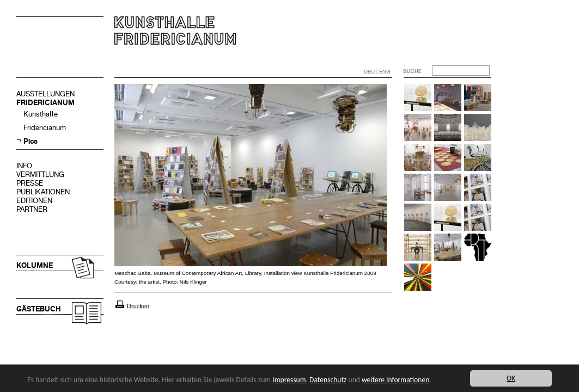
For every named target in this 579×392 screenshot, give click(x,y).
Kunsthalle (41, 114)
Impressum (289, 380)
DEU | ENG (377, 72)
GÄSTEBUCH (39, 309)
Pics (31, 141)
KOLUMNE (35, 265)
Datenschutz (328, 380)
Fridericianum (45, 128)
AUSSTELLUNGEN (45, 94)
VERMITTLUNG (40, 174)
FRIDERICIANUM (45, 103)
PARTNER (32, 209)
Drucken (138, 306)
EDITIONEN (34, 201)
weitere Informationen (395, 380)
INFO (24, 166)
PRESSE (30, 183)
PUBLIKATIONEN (43, 192)
